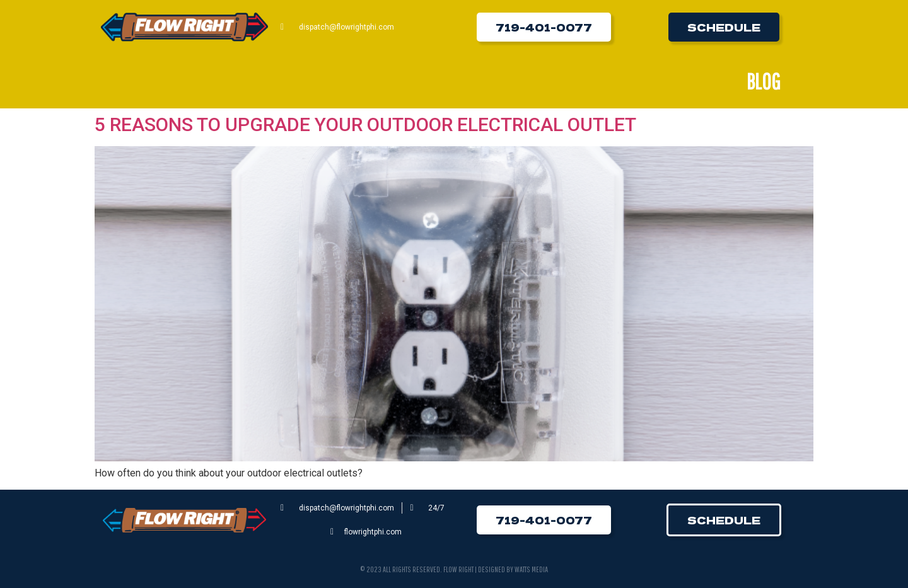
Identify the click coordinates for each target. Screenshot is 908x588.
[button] (544, 27)
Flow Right (458, 569)
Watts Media (531, 569)
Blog (764, 81)
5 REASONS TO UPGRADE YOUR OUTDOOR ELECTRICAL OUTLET (365, 124)
